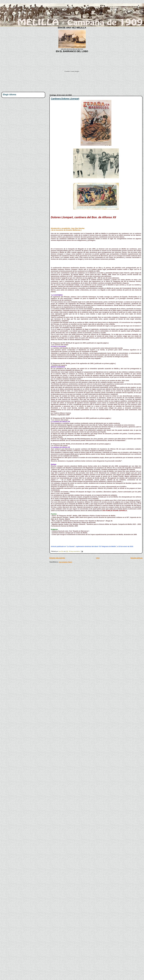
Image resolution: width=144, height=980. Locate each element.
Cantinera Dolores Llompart (65, 99)
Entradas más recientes (57, 558)
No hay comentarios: (75, 551)
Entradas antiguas (137, 558)
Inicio (98, 558)
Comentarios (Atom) (65, 562)
